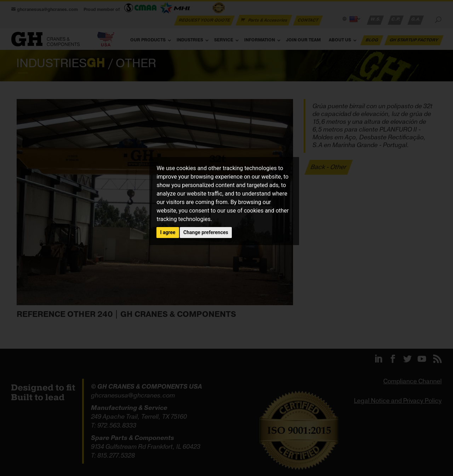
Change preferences (206, 232)
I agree (168, 232)
